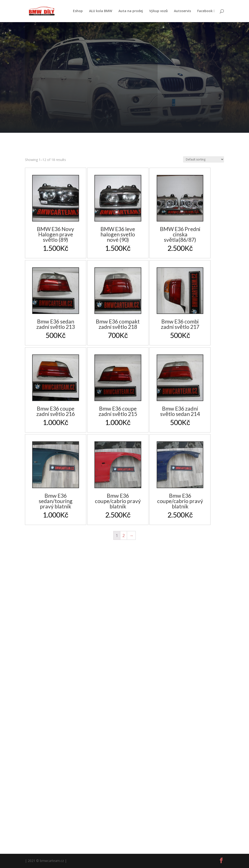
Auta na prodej (131, 11)
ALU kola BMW (101, 11)
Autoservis (182, 11)
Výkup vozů (159, 11)
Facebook (206, 11)
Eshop (78, 11)
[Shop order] (204, 159)
